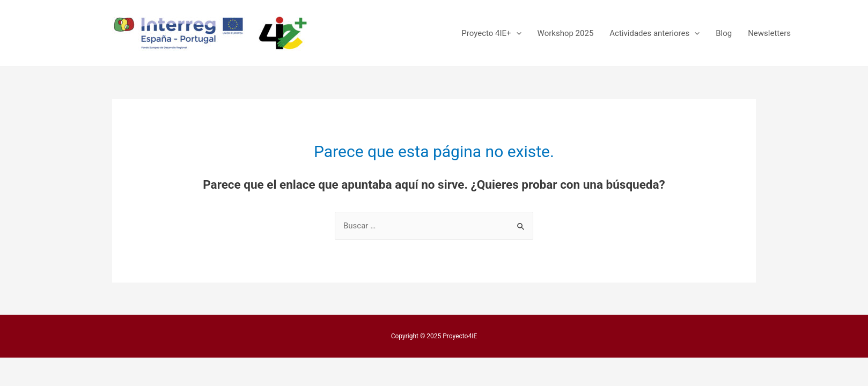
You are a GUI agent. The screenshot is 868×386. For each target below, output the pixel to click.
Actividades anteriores (654, 33)
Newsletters (769, 33)
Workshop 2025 (566, 33)
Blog (724, 33)
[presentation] (516, 33)
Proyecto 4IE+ (491, 33)
